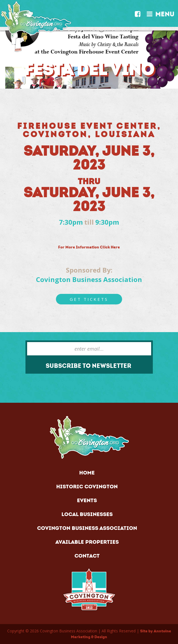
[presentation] (51, 384)
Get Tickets (89, 299)
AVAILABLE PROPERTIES (87, 542)
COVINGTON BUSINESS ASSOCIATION (87, 528)
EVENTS (87, 500)
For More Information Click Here (89, 247)
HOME (87, 473)
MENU (161, 13)
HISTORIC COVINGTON (87, 487)
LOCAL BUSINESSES (87, 514)
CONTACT (87, 556)
